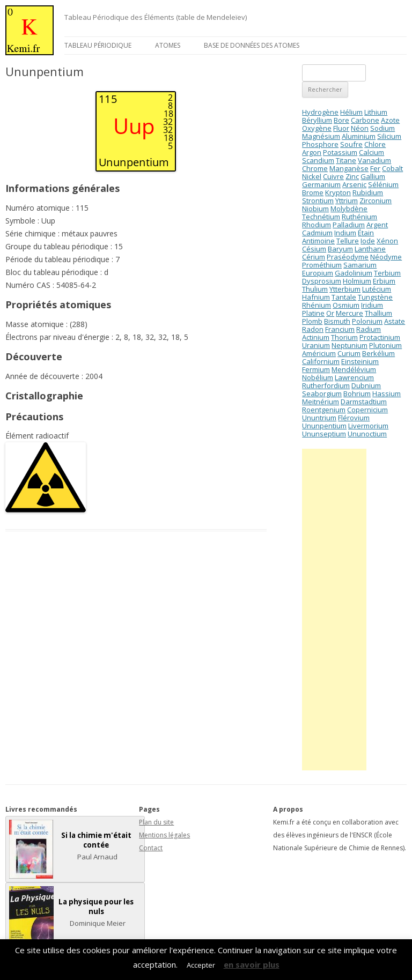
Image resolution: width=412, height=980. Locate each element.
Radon (313, 329)
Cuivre (333, 176)
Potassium (340, 152)
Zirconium (376, 201)
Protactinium (380, 337)
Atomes (168, 45)
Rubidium (368, 192)
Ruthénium (359, 217)
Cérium (314, 257)
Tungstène (375, 297)
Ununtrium (319, 418)
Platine (313, 313)
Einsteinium (360, 361)
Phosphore (320, 144)
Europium (318, 273)
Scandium (318, 160)
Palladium (349, 225)
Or (330, 313)
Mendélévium (354, 369)
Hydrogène (320, 112)
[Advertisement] (334, 610)
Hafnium (316, 297)
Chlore (375, 144)
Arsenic (354, 184)
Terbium (387, 273)
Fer (375, 168)
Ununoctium (367, 434)
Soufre (351, 144)
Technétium (321, 217)
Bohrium (357, 394)
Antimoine (318, 241)
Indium (345, 233)
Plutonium (385, 345)
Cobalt (392, 168)
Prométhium (322, 265)
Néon (360, 128)
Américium (319, 353)
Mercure (350, 313)
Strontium (318, 201)
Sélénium (383, 184)
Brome (313, 192)
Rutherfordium (326, 385)
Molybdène (349, 209)
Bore (341, 120)
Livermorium (368, 426)
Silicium (389, 136)
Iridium (372, 305)
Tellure (348, 241)
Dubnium (366, 385)
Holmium (357, 281)
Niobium (315, 209)
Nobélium (318, 377)
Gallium (373, 176)
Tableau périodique (98, 45)
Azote (390, 120)
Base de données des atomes (252, 45)
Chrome (315, 168)
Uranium (316, 345)
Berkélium (378, 353)
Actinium (316, 337)
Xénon (387, 241)
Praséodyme (348, 257)
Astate (395, 321)
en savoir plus (252, 964)
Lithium (376, 112)
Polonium (367, 321)
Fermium (316, 369)
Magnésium (321, 136)
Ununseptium (324, 434)
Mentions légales (164, 835)
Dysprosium (322, 281)
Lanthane (370, 249)
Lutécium (377, 289)
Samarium (360, 265)
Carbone (365, 120)
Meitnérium (321, 402)
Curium (349, 353)
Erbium (384, 281)
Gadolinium (354, 273)
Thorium (344, 337)
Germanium (321, 184)
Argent (377, 225)
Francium (340, 329)
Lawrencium (354, 377)
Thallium (378, 313)
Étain (366, 233)
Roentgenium (324, 410)
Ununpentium (324, 426)
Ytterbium (345, 289)
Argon (312, 152)
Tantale (344, 297)
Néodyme (386, 257)
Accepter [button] (201, 965)
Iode (368, 241)
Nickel (312, 176)
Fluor (341, 128)
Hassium (387, 394)
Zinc (352, 176)
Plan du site (156, 822)
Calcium (371, 152)
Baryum (340, 249)
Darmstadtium (364, 402)
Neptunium (350, 345)
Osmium (346, 305)
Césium (314, 249)
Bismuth (337, 321)
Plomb (312, 321)
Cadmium (317, 233)
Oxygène (317, 128)
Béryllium (317, 120)
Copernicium (367, 410)
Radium (369, 329)
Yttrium (347, 201)
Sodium (382, 128)
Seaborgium (322, 394)
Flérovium (354, 418)
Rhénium (317, 305)
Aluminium (359, 136)
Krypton (338, 192)
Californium (321, 361)
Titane (346, 160)
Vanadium (374, 160)
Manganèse (349, 168)
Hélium (351, 112)
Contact (151, 848)
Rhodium (317, 225)
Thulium (315, 289)
